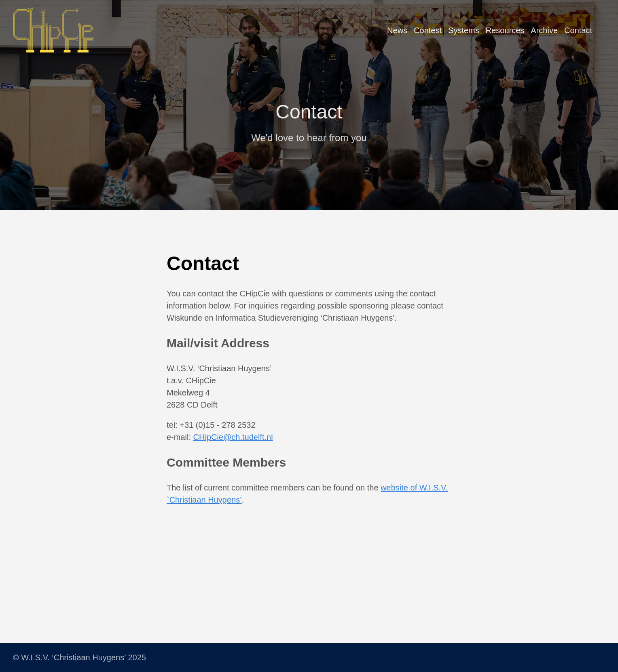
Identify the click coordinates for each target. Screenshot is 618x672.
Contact (578, 30)
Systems (464, 30)
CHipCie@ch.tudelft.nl (233, 437)
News (397, 30)
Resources (505, 30)
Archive (544, 30)
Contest (428, 30)
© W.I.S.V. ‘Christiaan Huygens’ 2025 (79, 657)
